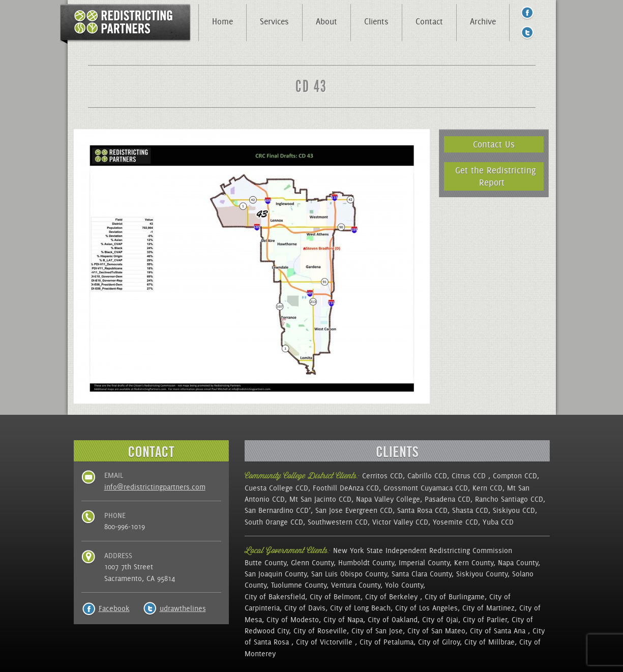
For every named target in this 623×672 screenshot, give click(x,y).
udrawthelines (183, 608)
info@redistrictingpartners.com (155, 487)
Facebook (114, 608)
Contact (429, 21)
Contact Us (494, 144)
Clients (376, 21)
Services (274, 21)
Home (222, 21)
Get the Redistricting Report (496, 176)
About (327, 21)
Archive (483, 21)
